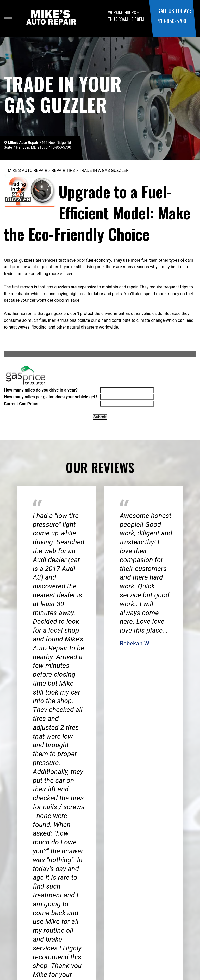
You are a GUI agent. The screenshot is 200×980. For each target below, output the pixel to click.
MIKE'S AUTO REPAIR (27, 170)
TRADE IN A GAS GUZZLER (104, 170)
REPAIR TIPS (63, 170)
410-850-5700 (172, 21)
